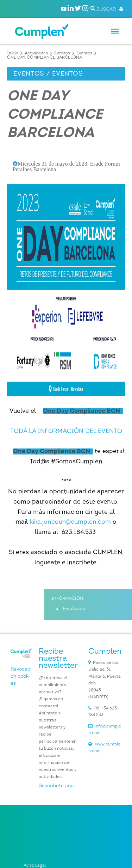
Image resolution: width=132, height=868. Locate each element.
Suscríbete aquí (57, 786)
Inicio (13, 53)
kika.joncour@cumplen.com (70, 522)
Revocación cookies (21, 676)
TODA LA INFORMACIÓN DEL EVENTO (66, 431)
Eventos (62, 53)
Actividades (36, 53)
